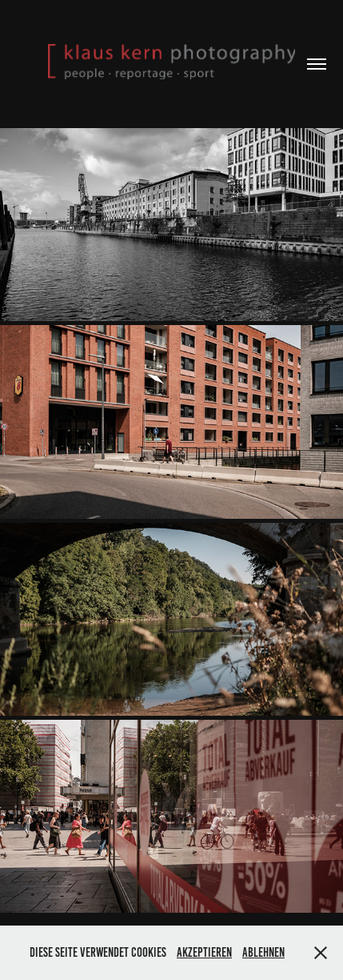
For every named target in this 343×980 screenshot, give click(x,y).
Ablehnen (263, 952)
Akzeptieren (204, 952)
